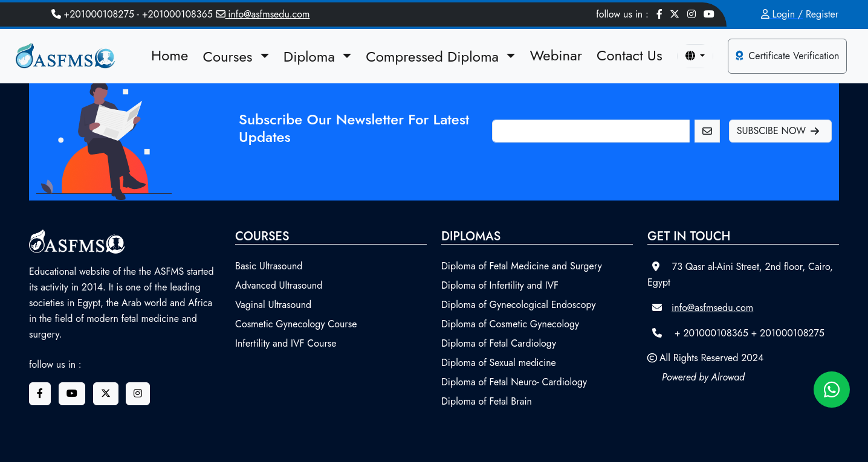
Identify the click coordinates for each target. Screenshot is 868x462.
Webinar (556, 55)
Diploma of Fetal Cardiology (499, 343)
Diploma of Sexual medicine (499, 363)
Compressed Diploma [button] (434, 56)
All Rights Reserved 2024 (711, 358)
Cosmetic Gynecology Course (296, 324)
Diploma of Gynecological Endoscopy (519, 305)
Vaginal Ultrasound (273, 305)
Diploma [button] (311, 56)
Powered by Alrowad (703, 377)
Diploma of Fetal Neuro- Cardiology (514, 382)
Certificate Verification (787, 56)
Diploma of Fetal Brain (487, 401)
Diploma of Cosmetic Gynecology (510, 324)
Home (170, 55)
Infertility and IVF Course (286, 343)
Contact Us (630, 55)
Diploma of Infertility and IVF (500, 285)
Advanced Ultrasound (279, 285)
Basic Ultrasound (269, 266)
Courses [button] (229, 56)
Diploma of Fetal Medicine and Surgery (522, 266)
